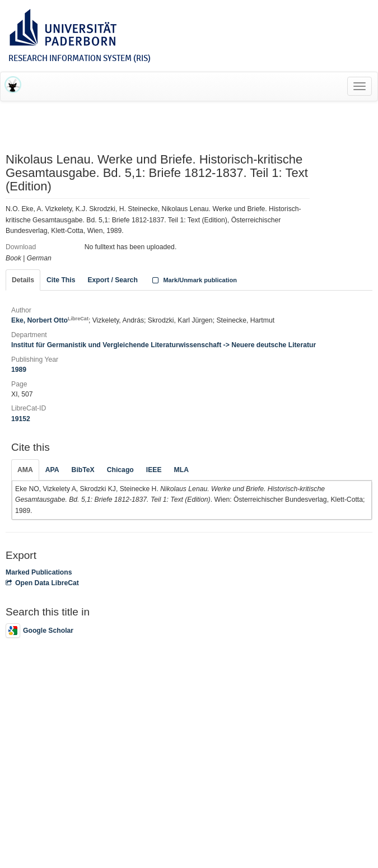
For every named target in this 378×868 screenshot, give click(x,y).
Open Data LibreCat (42, 583)
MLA (181, 470)
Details (23, 280)
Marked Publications (39, 572)
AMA (25, 470)
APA (52, 470)
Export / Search (112, 280)
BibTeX (83, 470)
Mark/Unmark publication (193, 280)
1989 (19, 370)
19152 (21, 419)
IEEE (154, 470)
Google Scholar (39, 631)
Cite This (61, 280)
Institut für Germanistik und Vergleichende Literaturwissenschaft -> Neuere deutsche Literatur (164, 345)
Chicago (120, 470)
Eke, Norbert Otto (50, 320)
